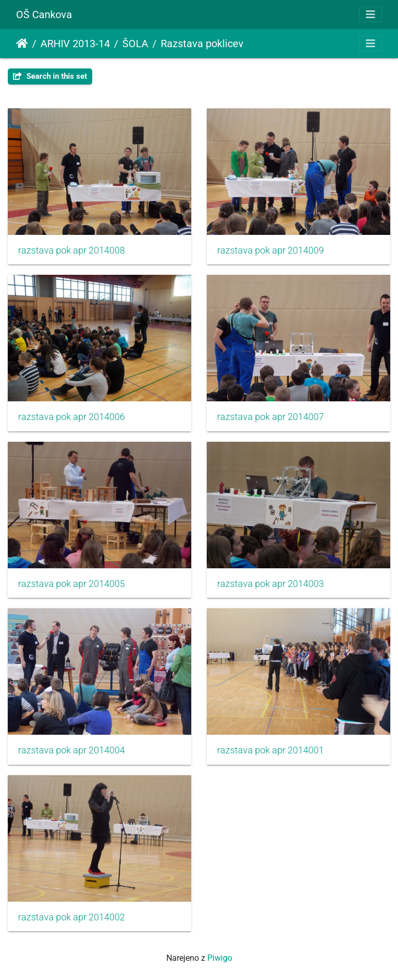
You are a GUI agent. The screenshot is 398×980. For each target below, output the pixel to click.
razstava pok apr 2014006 (72, 417)
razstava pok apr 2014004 (72, 750)
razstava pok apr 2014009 (271, 250)
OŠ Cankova (44, 15)
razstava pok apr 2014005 (72, 584)
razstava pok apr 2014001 (271, 750)
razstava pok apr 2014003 (271, 584)
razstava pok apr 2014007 (271, 417)
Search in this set (50, 76)
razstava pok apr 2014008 (72, 250)
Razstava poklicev (202, 44)
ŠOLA (135, 44)
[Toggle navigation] (371, 15)
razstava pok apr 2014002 (72, 917)
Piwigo (220, 958)
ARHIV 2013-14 (75, 44)
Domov (22, 44)
